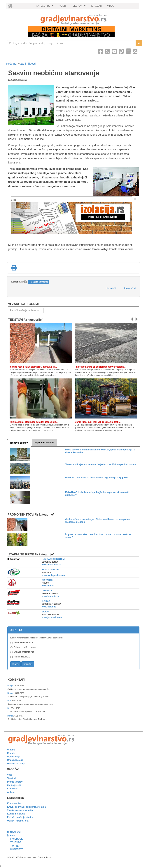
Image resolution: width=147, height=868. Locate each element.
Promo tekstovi (15, 782)
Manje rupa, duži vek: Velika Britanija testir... (98, 422)
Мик (9, 701)
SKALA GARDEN (51, 570)
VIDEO (111, 6)
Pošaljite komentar (39, 282)
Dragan (11, 686)
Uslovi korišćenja (16, 764)
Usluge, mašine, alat (18, 821)
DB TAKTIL (48, 580)
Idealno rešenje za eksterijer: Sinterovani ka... (33, 367)
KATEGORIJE (45, 7)
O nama (11, 750)
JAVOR (45, 612)
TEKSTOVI (79, 7)
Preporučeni (130, 288)
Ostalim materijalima (24, 652)
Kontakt (11, 753)
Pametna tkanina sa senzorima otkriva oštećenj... (100, 367)
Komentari (16, 680)
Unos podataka (15, 760)
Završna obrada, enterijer (20, 810)
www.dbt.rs (48, 586)
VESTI (63, 6)
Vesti (10, 775)
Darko (10, 716)
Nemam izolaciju (22, 657)
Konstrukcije (14, 803)
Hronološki (112, 288)
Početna (12, 64)
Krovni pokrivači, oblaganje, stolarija (26, 807)
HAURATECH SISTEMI (53, 559)
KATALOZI (97, 6)
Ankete (11, 792)
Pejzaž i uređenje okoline (20, 817)
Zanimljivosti (28, 64)
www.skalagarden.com (54, 575)
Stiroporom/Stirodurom (25, 647)
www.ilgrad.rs (49, 607)
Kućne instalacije (16, 814)
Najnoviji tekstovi (19, 443)
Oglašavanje (14, 757)
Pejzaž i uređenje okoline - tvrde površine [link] (27, 310)
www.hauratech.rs (51, 565)
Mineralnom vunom (23, 643)
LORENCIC (48, 591)
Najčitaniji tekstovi (44, 443)
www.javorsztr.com (52, 617)
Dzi (9, 708)
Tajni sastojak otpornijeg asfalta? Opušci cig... (34, 422)
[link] (73, 19)
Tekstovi (12, 778)
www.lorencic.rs (50, 596)
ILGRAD (46, 601)
